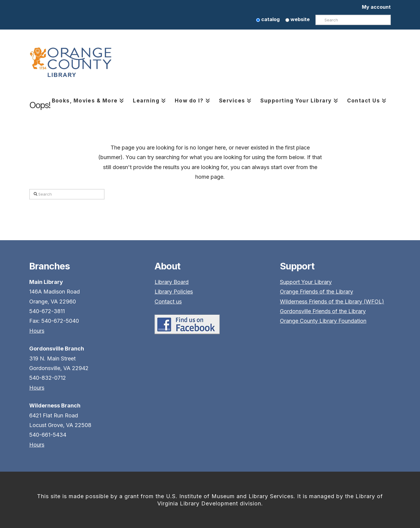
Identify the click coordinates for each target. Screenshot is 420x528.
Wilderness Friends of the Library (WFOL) (332, 302)
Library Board (172, 282)
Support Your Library (306, 282)
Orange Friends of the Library (317, 292)
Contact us (168, 302)
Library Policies (174, 292)
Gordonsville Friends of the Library (323, 311)
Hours (37, 331)
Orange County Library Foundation (323, 321)
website (298, 19)
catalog (268, 19)
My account (376, 7)
